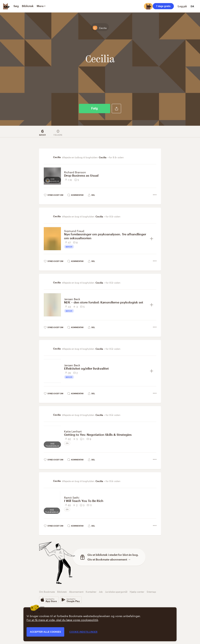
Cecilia (103, 157)
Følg (95, 108)
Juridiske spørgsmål (116, 591)
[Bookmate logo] (6, 6)
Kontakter (91, 591)
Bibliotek (62, 591)
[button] (116, 109)
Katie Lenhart (73, 431)
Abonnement (76, 591)
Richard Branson (75, 172)
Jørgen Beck (72, 299)
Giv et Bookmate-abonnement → (109, 559)
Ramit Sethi (72, 497)
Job (101, 591)
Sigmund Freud (74, 231)
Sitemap (151, 591)
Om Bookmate (47, 591)
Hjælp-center (137, 591)
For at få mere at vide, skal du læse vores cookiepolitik (62, 620)
